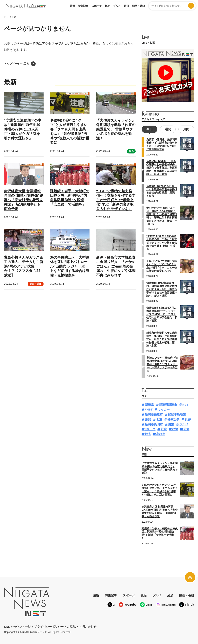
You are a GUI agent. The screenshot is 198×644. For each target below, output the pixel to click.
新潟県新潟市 (168, 404)
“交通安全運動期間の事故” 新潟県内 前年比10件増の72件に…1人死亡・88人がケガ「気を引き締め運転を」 (23, 129)
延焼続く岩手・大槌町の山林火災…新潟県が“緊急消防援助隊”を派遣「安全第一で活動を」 (160, 533)
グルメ (117, 6)
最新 (72, 6)
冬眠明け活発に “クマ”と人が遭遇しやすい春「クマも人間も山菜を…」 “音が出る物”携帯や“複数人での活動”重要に (160, 489)
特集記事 (83, 6)
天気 (186, 429)
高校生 (161, 434)
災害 (188, 419)
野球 (164, 429)
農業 (171, 424)
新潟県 (149, 404)
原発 (148, 419)
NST (185, 404)
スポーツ (97, 6)
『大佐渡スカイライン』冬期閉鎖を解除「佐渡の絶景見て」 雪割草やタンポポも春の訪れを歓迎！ (116, 129)
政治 (175, 429)
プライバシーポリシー (49, 626)
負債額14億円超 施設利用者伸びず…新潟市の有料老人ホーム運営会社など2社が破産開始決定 (162, 144)
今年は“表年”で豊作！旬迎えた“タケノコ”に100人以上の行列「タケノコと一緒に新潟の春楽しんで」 (162, 266)
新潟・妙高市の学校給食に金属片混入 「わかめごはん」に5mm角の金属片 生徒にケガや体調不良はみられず (116, 266)
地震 (159, 419)
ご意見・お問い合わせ (82, 626)
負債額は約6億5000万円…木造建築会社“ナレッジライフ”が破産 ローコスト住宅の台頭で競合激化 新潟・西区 (162, 314)
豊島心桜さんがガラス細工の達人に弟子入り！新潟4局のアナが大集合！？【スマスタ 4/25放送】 (24, 266)
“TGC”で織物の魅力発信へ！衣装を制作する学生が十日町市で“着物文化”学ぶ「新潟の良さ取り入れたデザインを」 (116, 200)
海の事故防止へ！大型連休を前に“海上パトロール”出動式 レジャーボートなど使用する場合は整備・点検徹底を (70, 266)
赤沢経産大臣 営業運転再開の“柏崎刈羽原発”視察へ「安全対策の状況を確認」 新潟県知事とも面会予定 (24, 200)
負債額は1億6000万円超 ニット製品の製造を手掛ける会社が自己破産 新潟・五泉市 (162, 191)
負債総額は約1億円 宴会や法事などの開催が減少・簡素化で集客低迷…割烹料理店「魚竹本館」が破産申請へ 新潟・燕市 (162, 167)
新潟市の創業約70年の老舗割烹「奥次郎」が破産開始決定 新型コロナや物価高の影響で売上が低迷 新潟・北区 (162, 339)
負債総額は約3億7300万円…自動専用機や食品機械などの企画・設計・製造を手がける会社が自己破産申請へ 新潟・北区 (162, 289)
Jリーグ (150, 429)
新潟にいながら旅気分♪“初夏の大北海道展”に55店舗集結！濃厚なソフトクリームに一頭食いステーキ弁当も (162, 364)
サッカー (164, 409)
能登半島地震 (177, 414)
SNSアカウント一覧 (17, 626)
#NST (149, 409)
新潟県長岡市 (154, 424)
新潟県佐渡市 (154, 414)
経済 (127, 6)
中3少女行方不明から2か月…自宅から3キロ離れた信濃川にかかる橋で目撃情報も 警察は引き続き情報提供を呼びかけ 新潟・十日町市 (162, 215)
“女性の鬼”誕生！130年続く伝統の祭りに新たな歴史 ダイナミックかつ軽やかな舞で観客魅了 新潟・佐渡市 (162, 242)
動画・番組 (139, 6)
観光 (108, 6)
